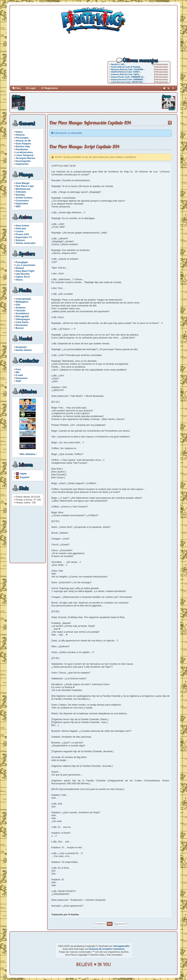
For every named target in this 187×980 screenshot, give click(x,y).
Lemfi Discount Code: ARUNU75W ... (128, 82)
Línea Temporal (24, 155)
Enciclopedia (23, 161)
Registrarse (51, 88)
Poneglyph (22, 262)
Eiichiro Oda (23, 146)
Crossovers (22, 201)
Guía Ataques (23, 144)
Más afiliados (28, 454)
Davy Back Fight (25, 271)
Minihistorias (23, 189)
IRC (18, 372)
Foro (18, 88)
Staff (18, 381)
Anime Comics (24, 198)
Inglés (23, 473)
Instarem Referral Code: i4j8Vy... (126, 74)
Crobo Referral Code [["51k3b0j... (126, 67)
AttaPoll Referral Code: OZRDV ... (126, 72)
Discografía (22, 316)
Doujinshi (21, 347)
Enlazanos (22, 378)
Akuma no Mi (23, 141)
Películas (21, 228)
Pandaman (22, 149)
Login (32, 88)
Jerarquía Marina (25, 158)
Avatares (21, 308)
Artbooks (21, 192)
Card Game (22, 322)
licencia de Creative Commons (107, 949)
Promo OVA (22, 234)
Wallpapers (22, 302)
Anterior (101, 924)
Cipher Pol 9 (23, 277)
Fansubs (21, 310)
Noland (20, 268)
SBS (18, 206)
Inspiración (22, 164)
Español (25, 477)
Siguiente (119, 924)
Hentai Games (24, 350)
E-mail (19, 375)
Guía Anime (22, 226)
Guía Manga (22, 183)
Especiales (22, 203)
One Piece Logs (25, 186)
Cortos (19, 231)
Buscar (20, 328)
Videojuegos (23, 319)
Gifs (18, 305)
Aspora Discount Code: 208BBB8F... (128, 79)
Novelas (20, 195)
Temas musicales (25, 243)
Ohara (19, 280)
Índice (19, 132)
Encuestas (22, 325)
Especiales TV (24, 237)
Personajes (22, 138)
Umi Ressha (22, 274)
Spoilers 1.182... (118, 64)
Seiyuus (20, 240)
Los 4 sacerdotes (25, 265)
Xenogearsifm (121, 946)
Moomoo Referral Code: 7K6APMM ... (128, 69)
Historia (20, 135)
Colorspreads (23, 299)
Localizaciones (24, 152)
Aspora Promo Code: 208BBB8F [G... (128, 77)
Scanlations (22, 313)
